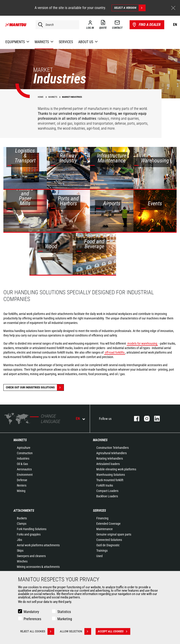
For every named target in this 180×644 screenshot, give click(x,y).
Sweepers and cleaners (31, 556)
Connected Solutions (109, 540)
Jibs (19, 540)
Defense (22, 480)
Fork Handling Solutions (32, 529)
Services (99, 511)
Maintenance (105, 529)
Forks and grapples (29, 534)
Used (99, 556)
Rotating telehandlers (110, 458)
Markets (20, 440)
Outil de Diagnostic (108, 545)
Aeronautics (24, 469)
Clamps (22, 524)
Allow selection (75, 631)
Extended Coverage (108, 524)
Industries (23, 458)
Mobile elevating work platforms (116, 469)
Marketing (65, 619)
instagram (145, 419)
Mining (21, 491)
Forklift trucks (105, 485)
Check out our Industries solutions (35, 387)
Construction (25, 453)
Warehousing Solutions (111, 475)
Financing (102, 518)
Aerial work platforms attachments (38, 545)
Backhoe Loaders (107, 496)
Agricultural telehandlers (111, 453)
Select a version (130, 8)
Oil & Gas (22, 464)
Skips (20, 551)
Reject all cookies (37, 631)
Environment (25, 475)
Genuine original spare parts (114, 534)
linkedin (155, 419)
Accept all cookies (114, 631)
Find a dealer (146, 25)
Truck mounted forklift (110, 480)
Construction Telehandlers (112, 448)
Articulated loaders (108, 464)
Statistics (64, 612)
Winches (22, 561)
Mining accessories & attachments (38, 567)
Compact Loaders (107, 491)
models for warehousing (142, 343)
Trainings (102, 551)
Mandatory (31, 612)
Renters (22, 485)
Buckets (22, 518)
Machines (100, 440)
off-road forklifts (115, 352)
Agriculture (24, 448)
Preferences (32, 619)
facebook (134, 419)
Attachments (24, 511)
